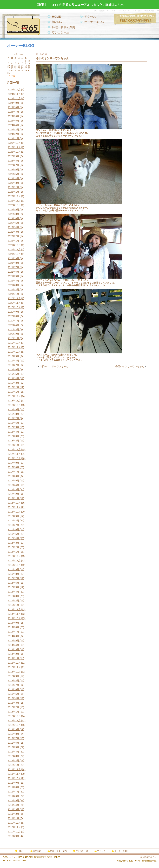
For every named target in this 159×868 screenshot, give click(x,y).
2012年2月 (13, 761)
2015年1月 (13, 605)
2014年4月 (13, 645)
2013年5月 (13, 694)
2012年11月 (14, 721)
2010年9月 (13, 836)
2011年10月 (14, 778)
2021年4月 (13, 281)
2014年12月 (14, 609)
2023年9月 (13, 156)
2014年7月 (13, 632)
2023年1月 (13, 192)
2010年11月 (14, 827)
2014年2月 (13, 654)
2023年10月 (14, 152)
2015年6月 (13, 583)
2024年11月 (14, 94)
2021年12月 (14, 245)
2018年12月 (14, 396)
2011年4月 (13, 805)
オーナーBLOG (94, 22)
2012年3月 (13, 756)
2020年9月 (13, 312)
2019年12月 (14, 343)
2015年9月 (13, 569)
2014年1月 (13, 658)
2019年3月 (13, 383)
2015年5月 (13, 587)
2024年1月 (13, 138)
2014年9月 (13, 623)
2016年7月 (13, 525)
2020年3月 (13, 329)
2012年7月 (13, 738)
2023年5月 (13, 174)
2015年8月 (13, 574)
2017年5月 (13, 481)
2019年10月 (14, 352)
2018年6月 (13, 423)
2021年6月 (13, 272)
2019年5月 (13, 374)
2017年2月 (13, 494)
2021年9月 (13, 258)
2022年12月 (14, 196)
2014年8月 (13, 627)
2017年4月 (13, 485)
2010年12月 (14, 823)
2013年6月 (13, 689)
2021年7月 (13, 267)
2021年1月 (13, 294)
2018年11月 (14, 401)
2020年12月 (14, 298)
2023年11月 (14, 147)
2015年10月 (14, 565)
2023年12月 (14, 143)
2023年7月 (13, 165)
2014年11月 (14, 614)
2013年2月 (13, 707)
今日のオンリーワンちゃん (54, 366)
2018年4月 (13, 432)
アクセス (90, 17)
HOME (56, 17)
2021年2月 (13, 290)
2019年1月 (13, 392)
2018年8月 (13, 414)
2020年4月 (13, 325)
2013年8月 (13, 681)
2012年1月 (13, 765)
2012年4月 (13, 752)
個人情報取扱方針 (148, 857)
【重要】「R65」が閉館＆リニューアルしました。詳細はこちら (79, 5)
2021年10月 (14, 254)
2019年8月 (13, 361)
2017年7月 (13, 472)
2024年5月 (13, 121)
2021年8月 (13, 263)
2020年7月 (13, 321)
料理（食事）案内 (64, 27)
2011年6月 (13, 796)
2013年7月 (13, 685)
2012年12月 (14, 716)
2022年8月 (13, 214)
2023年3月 (13, 183)
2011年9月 (13, 783)
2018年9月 (13, 409)
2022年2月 (13, 236)
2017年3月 (13, 489)
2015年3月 (13, 596)
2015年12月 (14, 556)
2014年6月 (13, 636)
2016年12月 (14, 503)
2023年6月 (13, 170)
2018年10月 (14, 405)
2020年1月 (13, 338)
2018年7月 (13, 418)
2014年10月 (14, 618)
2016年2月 (13, 547)
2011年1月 (13, 818)
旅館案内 (37, 851)
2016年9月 (13, 516)
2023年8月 (13, 161)
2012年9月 (13, 729)
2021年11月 (14, 250)
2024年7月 (13, 112)
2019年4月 (13, 378)
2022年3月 (13, 232)
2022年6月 (13, 218)
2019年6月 (13, 369)
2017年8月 (13, 467)
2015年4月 (13, 592)
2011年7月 (13, 792)
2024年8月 (13, 107)
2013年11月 (14, 667)
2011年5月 (13, 800)
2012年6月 (13, 743)
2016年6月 (13, 529)
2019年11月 (14, 347)
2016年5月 (13, 534)
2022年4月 (13, 227)
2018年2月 (13, 441)
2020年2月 (13, 334)
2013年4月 (13, 698)
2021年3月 (13, 285)
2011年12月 (14, 769)
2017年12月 (14, 449)
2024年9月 (13, 103)
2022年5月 (13, 223)
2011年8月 (13, 787)
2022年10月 (14, 205)
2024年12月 (14, 90)
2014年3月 (13, 649)
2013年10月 (14, 672)
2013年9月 (13, 676)
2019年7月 (13, 365)
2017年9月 (13, 463)
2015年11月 (14, 561)
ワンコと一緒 (61, 33)
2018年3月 (13, 436)
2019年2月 (13, 387)
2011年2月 (13, 814)
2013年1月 (13, 712)
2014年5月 (13, 641)
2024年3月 (13, 130)
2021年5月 (13, 276)
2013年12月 (14, 663)
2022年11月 (14, 201)
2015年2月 (13, 601)
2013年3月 (13, 703)
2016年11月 (14, 507)
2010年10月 (14, 832)
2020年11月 (14, 303)
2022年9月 (13, 210)
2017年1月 (13, 498)
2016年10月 (14, 512)
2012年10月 (14, 725)
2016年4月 (13, 538)
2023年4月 (13, 178)
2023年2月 (13, 187)
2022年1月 (13, 241)
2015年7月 (13, 578)
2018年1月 (13, 445)
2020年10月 (14, 307)
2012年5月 (13, 747)
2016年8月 (13, 521)
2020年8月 (13, 316)
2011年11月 (14, 774)
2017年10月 (14, 458)
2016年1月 (13, 552)
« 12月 (12, 76)
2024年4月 (13, 125)
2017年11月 (14, 454)
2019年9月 (13, 356)
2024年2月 (13, 134)
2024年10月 (14, 98)
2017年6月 (13, 476)
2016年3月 (13, 543)
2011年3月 (13, 809)
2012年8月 (13, 734)
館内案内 (58, 22)
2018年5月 (13, 427)
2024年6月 (13, 116)
